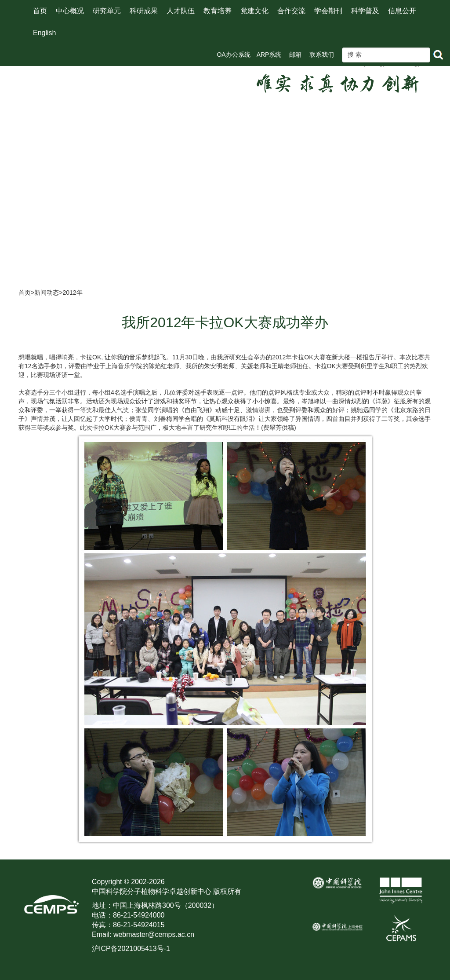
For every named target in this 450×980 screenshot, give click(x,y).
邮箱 (295, 55)
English (44, 33)
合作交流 (291, 11)
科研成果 (144, 11)
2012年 (72, 293)
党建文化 (254, 11)
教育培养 (218, 11)
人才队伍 (181, 11)
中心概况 (70, 11)
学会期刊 (328, 11)
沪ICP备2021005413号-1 (131, 949)
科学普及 (365, 11)
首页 (40, 11)
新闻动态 (47, 293)
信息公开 (402, 11)
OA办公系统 (233, 55)
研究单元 (107, 11)
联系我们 (322, 55)
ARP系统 (269, 55)
